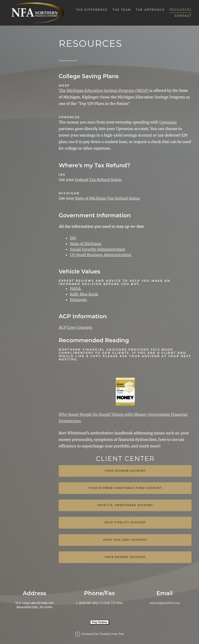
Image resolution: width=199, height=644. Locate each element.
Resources (180, 10)
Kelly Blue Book (84, 294)
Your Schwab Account (125, 471)
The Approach (150, 10)
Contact (183, 16)
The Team (122, 10)
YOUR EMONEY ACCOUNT (125, 557)
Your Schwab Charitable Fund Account (125, 488)
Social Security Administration (98, 249)
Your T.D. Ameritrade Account (125, 505)
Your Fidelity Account (125, 522)
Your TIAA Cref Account (125, 540)
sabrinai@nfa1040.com (165, 603)
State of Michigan (86, 244)
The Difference (92, 10)
